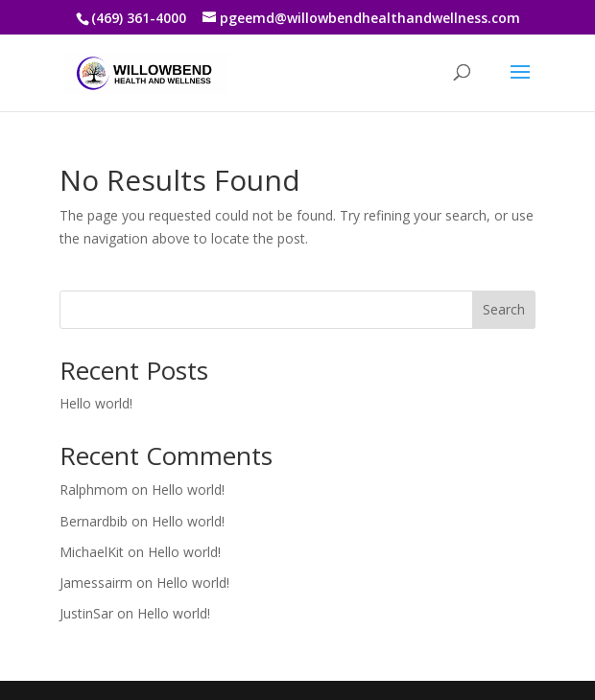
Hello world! (96, 403)
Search (504, 309)
